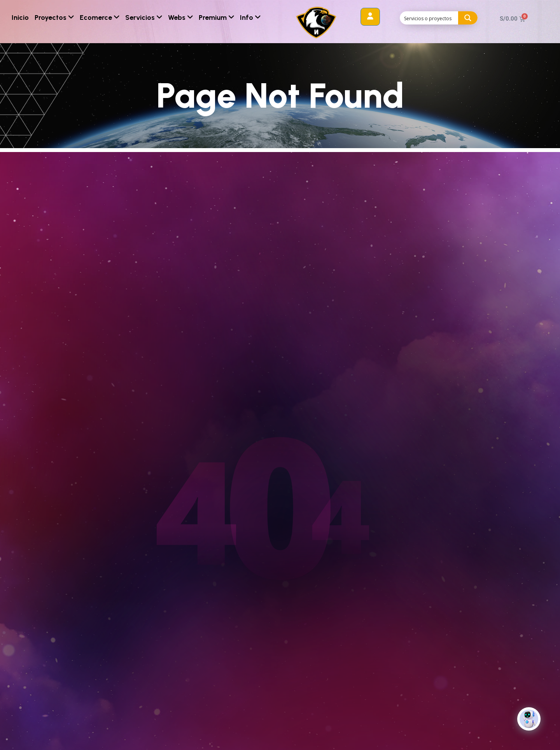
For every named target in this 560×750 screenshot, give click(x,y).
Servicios (144, 17)
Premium (216, 17)
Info (250, 17)
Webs (180, 17)
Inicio (20, 17)
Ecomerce (100, 17)
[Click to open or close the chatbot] (529, 724)
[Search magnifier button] (468, 18)
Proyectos (54, 17)
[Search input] (429, 18)
